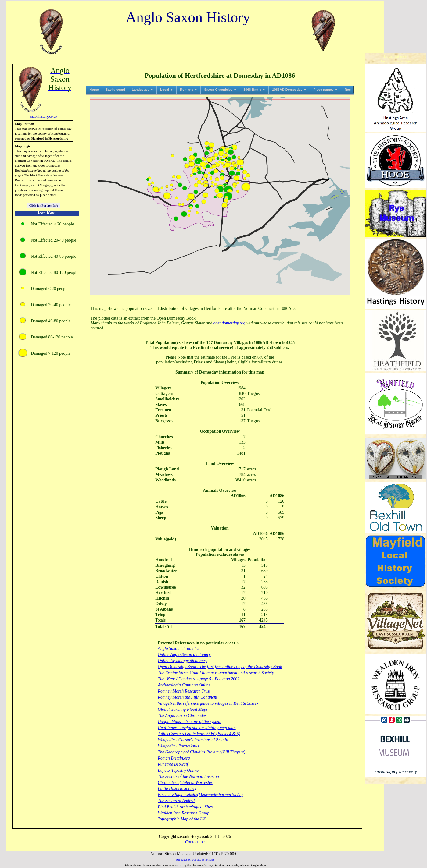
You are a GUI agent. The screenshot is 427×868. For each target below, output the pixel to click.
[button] (179, 204)
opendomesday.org (230, 323)
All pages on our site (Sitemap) (195, 860)
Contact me (195, 842)
